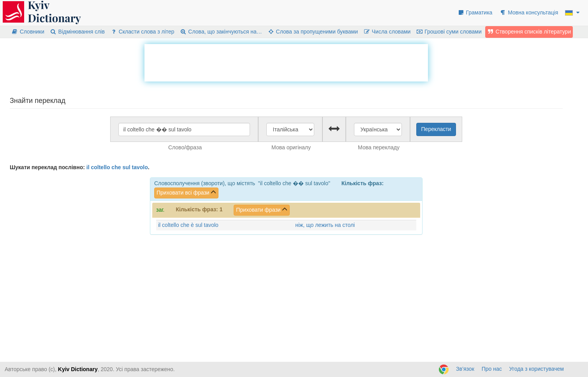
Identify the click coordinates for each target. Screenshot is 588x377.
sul (126, 167)
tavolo (140, 167)
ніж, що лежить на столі (325, 225)
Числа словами (387, 32)
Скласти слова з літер (142, 32)
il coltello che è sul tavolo (188, 225)
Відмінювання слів (77, 32)
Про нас (492, 369)
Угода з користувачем (537, 369)
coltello (100, 167)
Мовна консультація (529, 12)
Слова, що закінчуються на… (221, 32)
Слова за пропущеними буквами (313, 32)
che (116, 167)
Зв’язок (465, 369)
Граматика (475, 12)
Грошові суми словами (449, 32)
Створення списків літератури (529, 32)
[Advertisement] (286, 62)
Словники (28, 32)
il (88, 167)
